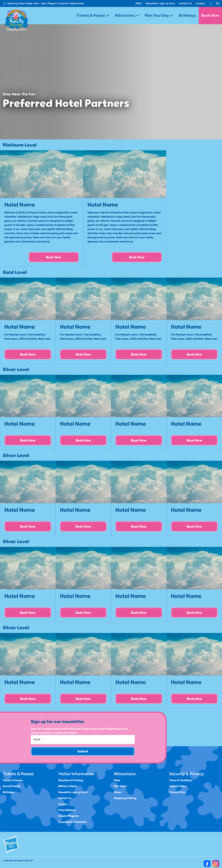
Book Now (210, 15)
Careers (200, 3)
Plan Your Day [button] (159, 15)
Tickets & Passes (13, 780)
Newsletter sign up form (160, 3)
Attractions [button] (127, 15)
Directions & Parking (71, 780)
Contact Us (185, 3)
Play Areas (120, 786)
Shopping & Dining (125, 798)
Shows (118, 792)
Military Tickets (68, 786)
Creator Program (68, 816)
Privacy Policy (178, 792)
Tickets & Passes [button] (93, 15)
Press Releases (67, 810)
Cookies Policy (178, 786)
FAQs (139, 3)
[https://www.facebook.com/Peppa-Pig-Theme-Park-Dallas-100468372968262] (207, 864)
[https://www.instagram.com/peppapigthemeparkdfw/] (216, 864)
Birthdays (187, 15)
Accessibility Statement (72, 822)
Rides (117, 780)
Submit (83, 751)
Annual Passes (12, 786)
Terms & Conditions (181, 780)
